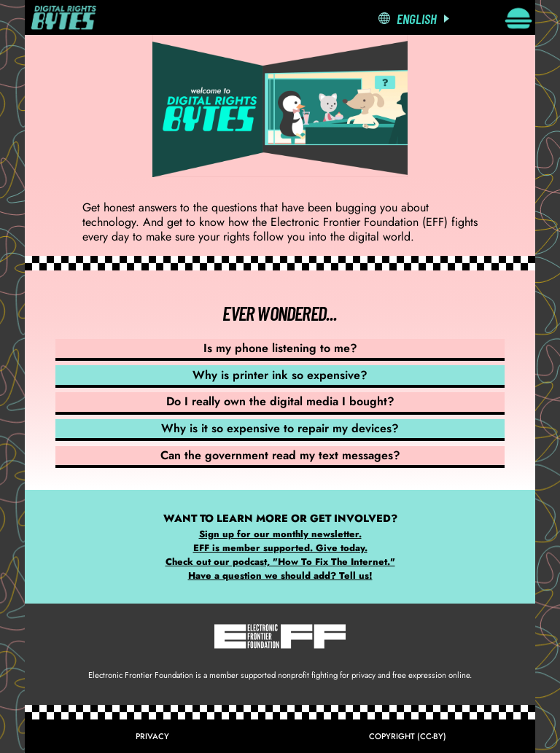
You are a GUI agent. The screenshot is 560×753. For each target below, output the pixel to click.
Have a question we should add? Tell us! (280, 576)
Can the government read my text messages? (280, 455)
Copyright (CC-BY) (408, 736)
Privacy (152, 736)
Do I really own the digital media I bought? (280, 401)
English (417, 19)
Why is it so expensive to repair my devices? (280, 428)
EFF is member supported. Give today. (280, 548)
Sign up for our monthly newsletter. (280, 534)
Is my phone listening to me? (280, 348)
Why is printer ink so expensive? (280, 375)
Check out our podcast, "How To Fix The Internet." (280, 562)
